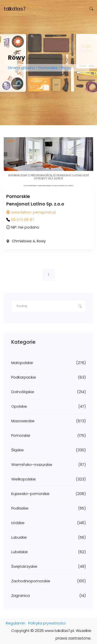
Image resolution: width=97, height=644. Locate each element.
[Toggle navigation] (9, 9)
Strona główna (22, 68)
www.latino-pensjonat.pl (31, 212)
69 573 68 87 (23, 220)
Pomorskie (48, 68)
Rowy (66, 68)
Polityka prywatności (47, 623)
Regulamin (15, 623)
